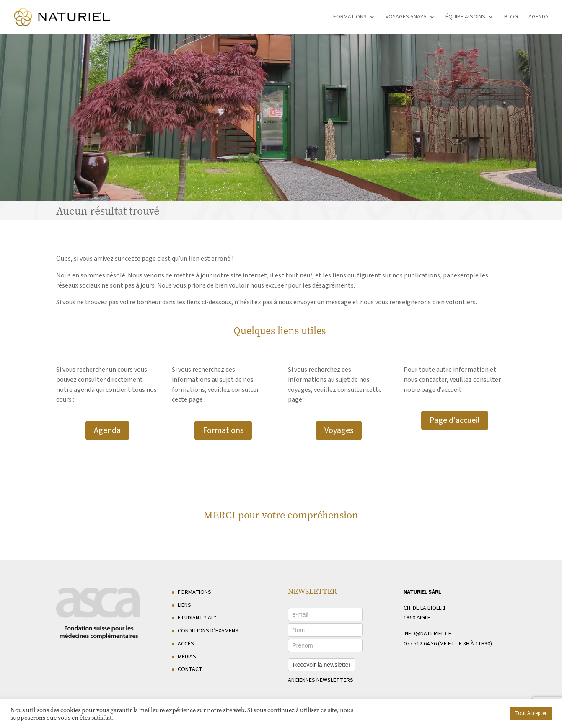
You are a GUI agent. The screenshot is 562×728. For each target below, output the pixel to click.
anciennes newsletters (321, 680)
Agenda (539, 17)
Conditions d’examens (208, 631)
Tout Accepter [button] (531, 713)
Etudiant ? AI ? (197, 618)
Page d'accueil (455, 420)
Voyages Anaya (406, 17)
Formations (350, 17)
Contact (190, 669)
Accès (186, 644)
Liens (184, 605)
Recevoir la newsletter (322, 665)
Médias (187, 657)
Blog (511, 17)
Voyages (339, 430)
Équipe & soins (465, 17)
